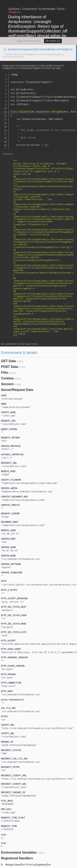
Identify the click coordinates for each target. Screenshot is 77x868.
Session (7, 384)
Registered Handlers (17, 858)
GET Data (8, 361)
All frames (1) (53, 41)
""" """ (44, 249)
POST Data (10, 367)
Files (5, 373)
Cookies (7, 378)
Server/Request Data (17, 390)
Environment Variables (19, 852)
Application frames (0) (29, 41)
